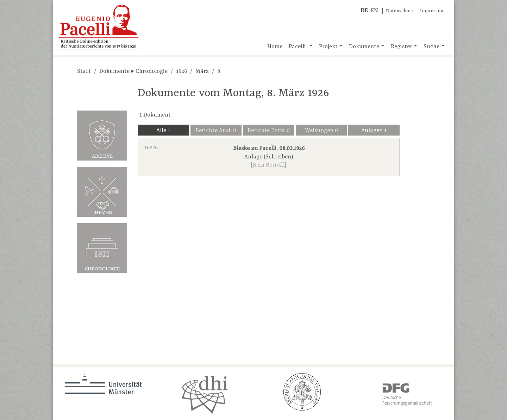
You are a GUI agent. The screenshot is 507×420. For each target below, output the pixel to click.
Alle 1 (163, 131)
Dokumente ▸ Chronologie (133, 71)
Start (84, 71)
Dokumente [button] (364, 47)
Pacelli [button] (298, 47)
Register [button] (402, 47)
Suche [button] (431, 47)
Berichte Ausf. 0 (216, 131)
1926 (181, 71)
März (202, 71)
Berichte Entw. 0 (269, 131)
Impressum (432, 11)
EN (374, 11)
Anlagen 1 (374, 131)
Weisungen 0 (321, 131)
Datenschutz (400, 11)
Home (275, 47)
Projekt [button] (328, 47)
